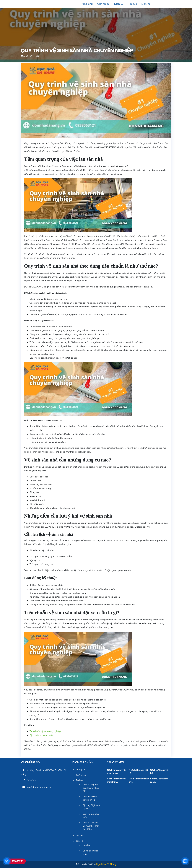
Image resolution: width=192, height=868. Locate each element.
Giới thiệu (103, 4)
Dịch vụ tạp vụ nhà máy (41, 735)
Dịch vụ (119, 4)
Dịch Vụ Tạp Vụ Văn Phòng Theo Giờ (91, 788)
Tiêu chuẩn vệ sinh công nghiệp (45, 731)
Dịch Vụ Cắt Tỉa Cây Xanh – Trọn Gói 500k (91, 826)
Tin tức (132, 4)
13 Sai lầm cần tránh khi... (139, 780)
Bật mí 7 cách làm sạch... (159, 780)
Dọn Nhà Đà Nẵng (106, 864)
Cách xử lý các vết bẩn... (159, 772)
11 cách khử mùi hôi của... (138, 772)
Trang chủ (86, 4)
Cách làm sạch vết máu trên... (116, 780)
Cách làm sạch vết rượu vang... (116, 772)
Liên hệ (146, 4)
